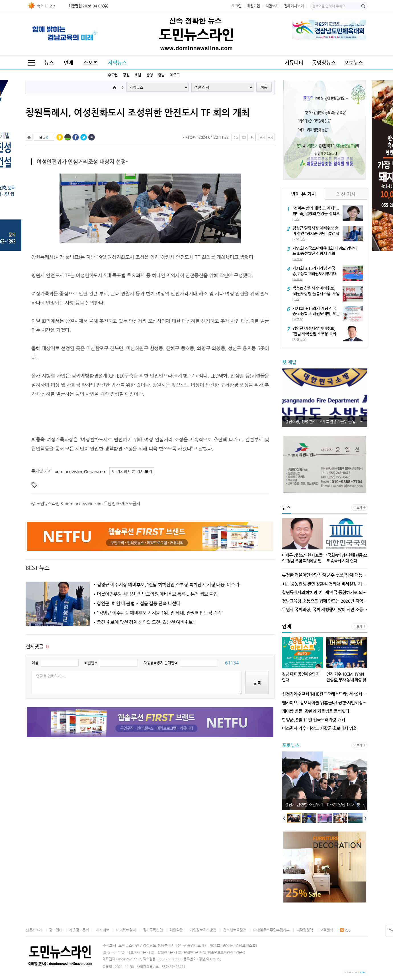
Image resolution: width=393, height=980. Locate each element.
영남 (161, 75)
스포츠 (91, 63)
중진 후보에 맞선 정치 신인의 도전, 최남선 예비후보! (146, 622)
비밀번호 (91, 663)
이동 (264, 87)
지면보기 (272, 6)
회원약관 (176, 930)
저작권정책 (305, 930)
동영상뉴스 (324, 63)
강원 (126, 75)
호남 (138, 75)
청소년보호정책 (235, 930)
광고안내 (56, 930)
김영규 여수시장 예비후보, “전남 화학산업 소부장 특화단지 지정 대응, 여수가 (168, 585)
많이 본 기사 (303, 194)
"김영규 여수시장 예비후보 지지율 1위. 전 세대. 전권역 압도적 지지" (160, 613)
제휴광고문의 (79, 930)
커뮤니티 (294, 63)
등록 (257, 683)
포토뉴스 (354, 63)
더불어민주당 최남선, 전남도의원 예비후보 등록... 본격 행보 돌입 (157, 594)
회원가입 (253, 6)
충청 (150, 75)
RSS (345, 930)
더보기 (358, 508)
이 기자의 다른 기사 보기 (132, 471)
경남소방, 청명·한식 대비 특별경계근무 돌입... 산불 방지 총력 (326, 421)
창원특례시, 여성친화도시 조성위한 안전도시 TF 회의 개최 (138, 112)
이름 (35, 663)
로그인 (237, 6)
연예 (68, 63)
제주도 (175, 75)
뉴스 (49, 63)
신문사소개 (34, 930)
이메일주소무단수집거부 (271, 930)
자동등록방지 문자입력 (161, 663)
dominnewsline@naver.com (81, 471)
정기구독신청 (153, 930)
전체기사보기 (294, 6)
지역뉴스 (117, 63)
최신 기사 (346, 194)
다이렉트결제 (126, 930)
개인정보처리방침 (203, 930)
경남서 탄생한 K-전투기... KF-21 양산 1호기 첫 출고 (326, 804)
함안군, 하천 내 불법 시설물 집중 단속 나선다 (139, 604)
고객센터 (326, 930)
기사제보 (103, 930)
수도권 (113, 75)
